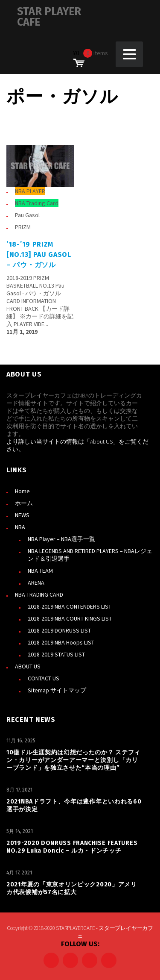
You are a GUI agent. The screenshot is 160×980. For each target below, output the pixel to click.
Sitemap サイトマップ (57, 690)
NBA (20, 527)
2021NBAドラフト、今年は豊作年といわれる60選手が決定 (74, 805)
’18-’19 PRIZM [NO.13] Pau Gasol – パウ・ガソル (39, 255)
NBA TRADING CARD (39, 594)
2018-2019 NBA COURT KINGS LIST (70, 618)
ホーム (24, 503)
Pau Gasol (27, 215)
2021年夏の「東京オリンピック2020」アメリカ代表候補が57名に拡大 (72, 888)
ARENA (36, 583)
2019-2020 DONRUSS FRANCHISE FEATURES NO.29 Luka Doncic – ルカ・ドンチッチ (72, 847)
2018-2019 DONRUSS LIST (59, 630)
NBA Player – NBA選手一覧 (61, 539)
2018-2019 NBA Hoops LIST (61, 642)
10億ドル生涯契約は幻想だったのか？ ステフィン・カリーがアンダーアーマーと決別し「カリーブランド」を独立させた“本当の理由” (73, 760)
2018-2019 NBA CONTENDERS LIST (70, 606)
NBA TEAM (40, 571)
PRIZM (23, 227)
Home (22, 491)
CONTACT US (44, 678)
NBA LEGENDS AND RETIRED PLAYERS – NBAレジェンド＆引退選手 (90, 555)
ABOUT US (28, 666)
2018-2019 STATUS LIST (56, 654)
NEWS (22, 515)
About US (101, 441)
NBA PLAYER (30, 191)
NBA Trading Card (37, 203)
